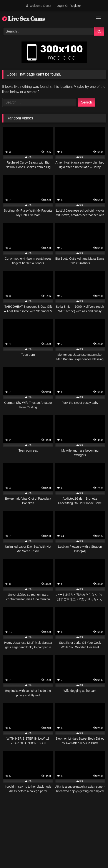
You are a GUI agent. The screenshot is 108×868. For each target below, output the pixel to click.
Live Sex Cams (23, 19)
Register (75, 6)
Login (60, 6)
